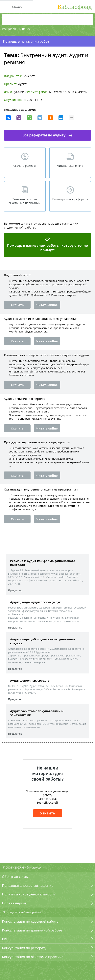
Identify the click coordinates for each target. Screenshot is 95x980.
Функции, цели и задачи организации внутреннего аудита (46, 355)
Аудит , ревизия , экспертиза (25, 399)
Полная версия (14, 903)
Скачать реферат (25, 166)
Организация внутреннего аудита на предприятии (41, 489)
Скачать (81, 92)
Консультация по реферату (24, 948)
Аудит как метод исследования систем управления (41, 319)
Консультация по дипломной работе (32, 930)
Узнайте (48, 813)
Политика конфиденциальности (28, 894)
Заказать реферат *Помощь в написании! (25, 201)
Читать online (47, 305)
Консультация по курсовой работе (30, 921)
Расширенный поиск (16, 29)
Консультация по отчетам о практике (33, 957)
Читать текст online (70, 166)
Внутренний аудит (17, 275)
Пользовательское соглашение (28, 885)
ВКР (5, 939)
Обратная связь (15, 877)
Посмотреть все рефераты (70, 199)
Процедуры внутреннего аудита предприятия (37, 442)
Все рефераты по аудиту (44, 135)
